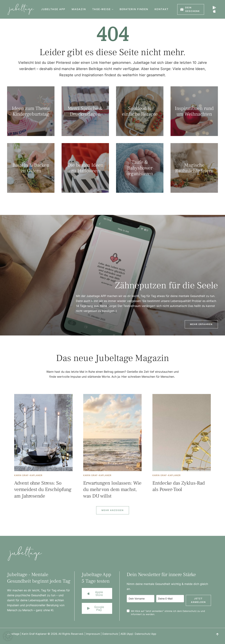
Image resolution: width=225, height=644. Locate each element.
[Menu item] (53, 9)
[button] (113, 9)
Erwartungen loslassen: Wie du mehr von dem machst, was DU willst (112, 489)
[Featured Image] (43, 433)
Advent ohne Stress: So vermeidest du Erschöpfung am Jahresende (43, 489)
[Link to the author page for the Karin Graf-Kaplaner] (28, 475)
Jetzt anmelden (198, 600)
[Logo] (20, 9)
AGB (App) (128, 634)
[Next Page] (113, 510)
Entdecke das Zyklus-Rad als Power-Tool (179, 486)
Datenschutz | (111, 634)
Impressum (93, 634)
